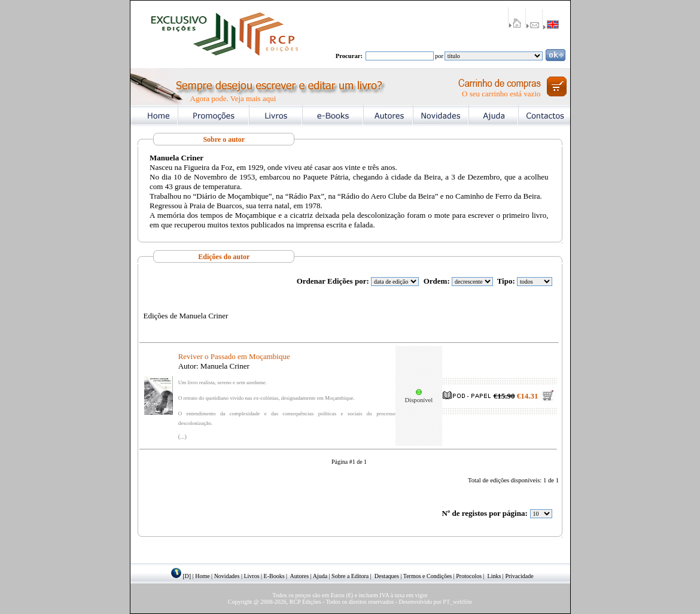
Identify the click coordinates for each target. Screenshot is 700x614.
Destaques (387, 576)
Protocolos (469, 576)
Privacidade (519, 576)
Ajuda (320, 576)
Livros (251, 576)
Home (202, 576)
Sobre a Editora (350, 576)
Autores (300, 576)
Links (494, 576)
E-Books (274, 576)
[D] (187, 576)
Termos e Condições (428, 576)
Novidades (227, 576)
